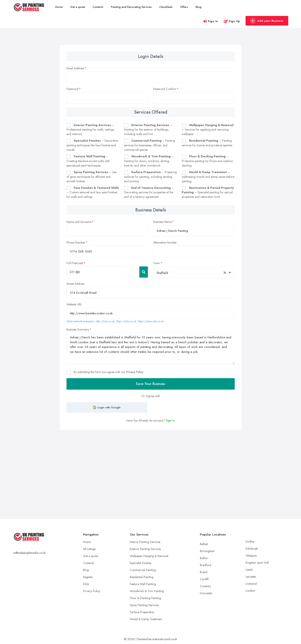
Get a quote (78, 7)
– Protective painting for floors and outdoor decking (207, 161)
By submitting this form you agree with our (108, 372)
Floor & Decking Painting (145, 598)
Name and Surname (79, 222)
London (250, 591)
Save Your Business (150, 384)
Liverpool (251, 584)
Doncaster (206, 593)
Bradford (206, 565)
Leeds (249, 570)
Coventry (205, 586)
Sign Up (232, 21)
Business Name (162, 222)
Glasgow (251, 556)
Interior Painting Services (145, 542)
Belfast (204, 544)
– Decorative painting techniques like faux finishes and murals (92, 145)
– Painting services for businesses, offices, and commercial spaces (150, 145)
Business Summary (78, 329)
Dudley (250, 541)
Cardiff (204, 579)
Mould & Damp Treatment (146, 619)
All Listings (89, 549)
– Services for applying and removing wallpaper (208, 130)
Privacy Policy (135, 372)
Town (157, 263)
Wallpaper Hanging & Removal (149, 556)
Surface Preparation (142, 612)
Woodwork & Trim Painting (147, 591)
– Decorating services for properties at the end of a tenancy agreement (149, 192)
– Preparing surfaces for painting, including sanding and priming (150, 177)
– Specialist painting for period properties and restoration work (208, 192)
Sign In (211, 21)
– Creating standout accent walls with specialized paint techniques (88, 161)
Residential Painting (142, 577)
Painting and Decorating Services (131, 7)
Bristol (204, 572)
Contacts (98, 7)
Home (59, 7)
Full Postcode (75, 263)
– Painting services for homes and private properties (207, 143)
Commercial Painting (143, 570)
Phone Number (76, 242)
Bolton (204, 558)
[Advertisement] (151, 462)
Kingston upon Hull (257, 563)
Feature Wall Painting (143, 584)
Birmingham (207, 551)
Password (72, 89)
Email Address (75, 68)
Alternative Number (165, 242)
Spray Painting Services (144, 605)
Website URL (74, 304)
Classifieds (166, 7)
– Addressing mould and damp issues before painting (208, 177)
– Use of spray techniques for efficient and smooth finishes (91, 177)
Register (88, 577)
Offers (184, 7)
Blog (199, 7)
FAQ (86, 584)
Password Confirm (165, 89)
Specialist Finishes (141, 563)
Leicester (251, 577)
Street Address (75, 284)
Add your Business (267, 21)
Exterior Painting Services (145, 549)
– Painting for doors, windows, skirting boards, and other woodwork (149, 161)
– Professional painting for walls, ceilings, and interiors (91, 130)
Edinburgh (252, 549)
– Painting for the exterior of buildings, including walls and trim (148, 130)
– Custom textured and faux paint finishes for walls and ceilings (93, 192)
